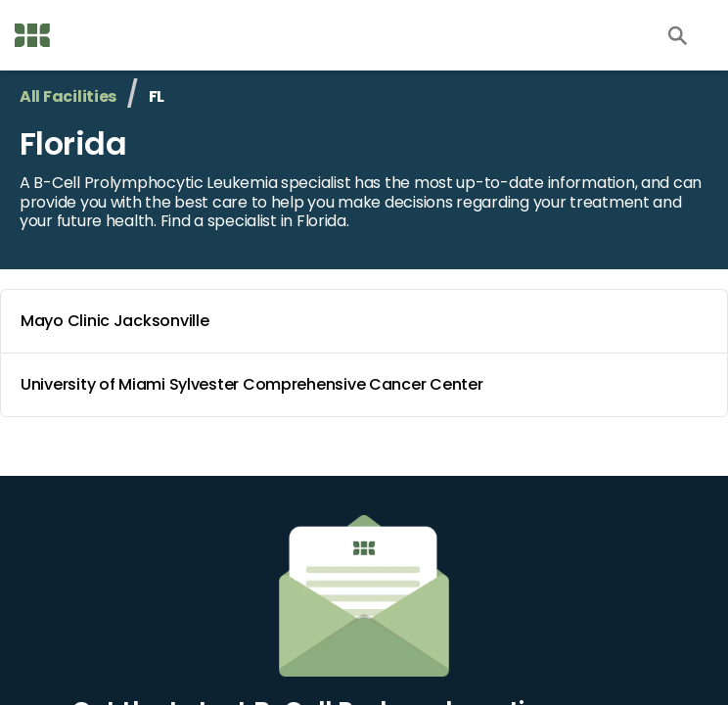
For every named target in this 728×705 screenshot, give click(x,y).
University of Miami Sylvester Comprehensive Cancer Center (368, 385)
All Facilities (68, 96)
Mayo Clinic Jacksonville (368, 321)
